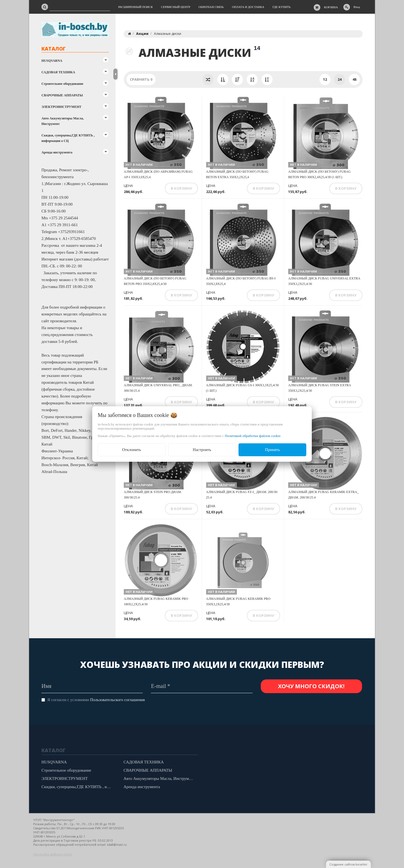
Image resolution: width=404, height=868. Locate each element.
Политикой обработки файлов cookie (253, 436)
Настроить (202, 450)
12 (325, 79)
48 (354, 79)
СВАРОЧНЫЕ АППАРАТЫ (62, 95)
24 (340, 79)
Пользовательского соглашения (117, 700)
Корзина (331, 7)
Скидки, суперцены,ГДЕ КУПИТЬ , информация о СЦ (68, 138)
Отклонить (132, 450)
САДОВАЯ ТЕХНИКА (58, 72)
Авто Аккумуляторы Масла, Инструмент (63, 121)
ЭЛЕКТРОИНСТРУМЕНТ (61, 107)
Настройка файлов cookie (53, 854)
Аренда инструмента (57, 152)
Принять (272, 450)
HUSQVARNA (52, 61)
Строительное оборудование (62, 84)
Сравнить (141, 79)
